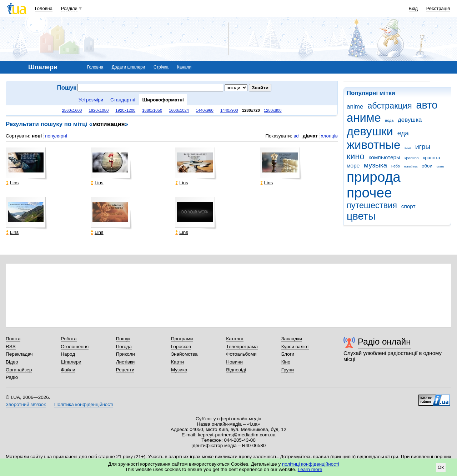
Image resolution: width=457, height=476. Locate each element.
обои (427, 166)
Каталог (235, 339)
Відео (12, 362)
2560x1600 (72, 110)
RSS (11, 347)
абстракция (390, 106)
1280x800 (273, 110)
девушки (370, 131)
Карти (177, 362)
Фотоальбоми (241, 354)
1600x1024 (179, 110)
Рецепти (125, 370)
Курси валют (295, 347)
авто (427, 105)
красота (431, 158)
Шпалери (71, 362)
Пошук (123, 339)
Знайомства (184, 354)
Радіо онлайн (384, 342)
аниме (364, 118)
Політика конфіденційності (84, 404)
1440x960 (205, 110)
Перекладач (19, 354)
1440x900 (229, 110)
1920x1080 (99, 110)
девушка (410, 120)
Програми (182, 339)
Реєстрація (438, 8)
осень (441, 167)
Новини (234, 362)
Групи (288, 370)
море (353, 166)
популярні (56, 136)
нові (37, 136)
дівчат (310, 136)
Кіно (286, 362)
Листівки (125, 362)
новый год (411, 167)
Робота (69, 339)
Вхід (413, 8)
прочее (369, 193)
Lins (12, 183)
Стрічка (161, 67)
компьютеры (384, 157)
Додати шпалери (128, 67)
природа (374, 177)
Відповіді (236, 370)
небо (396, 166)
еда (403, 133)
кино (356, 156)
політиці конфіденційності (311, 464)
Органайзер (19, 370)
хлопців (329, 136)
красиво (412, 158)
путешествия (372, 205)
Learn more (310, 469)
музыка (375, 165)
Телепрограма (242, 347)
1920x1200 (125, 110)
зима (408, 148)
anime (355, 107)
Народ (68, 354)
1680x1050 (152, 110)
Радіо (12, 377)
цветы (361, 216)
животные (373, 145)
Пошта (13, 339)
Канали (184, 67)
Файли (68, 370)
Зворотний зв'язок (26, 404)
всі (297, 136)
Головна (44, 8)
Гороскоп (181, 347)
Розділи (69, 8)
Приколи (125, 354)
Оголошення (75, 347)
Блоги (288, 354)
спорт (408, 206)
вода (390, 120)
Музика (179, 370)
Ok (441, 467)
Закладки (292, 339)
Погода (124, 347)
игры (423, 147)
